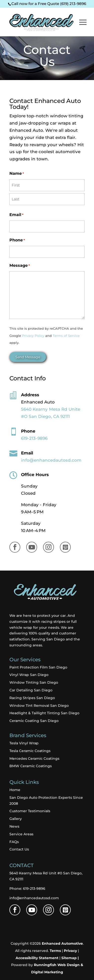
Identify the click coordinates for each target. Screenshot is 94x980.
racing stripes (53, 622)
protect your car (51, 616)
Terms (55, 951)
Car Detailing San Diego (31, 690)
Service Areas (21, 834)
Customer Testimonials (30, 811)
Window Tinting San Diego (34, 682)
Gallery (16, 819)
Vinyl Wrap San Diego (29, 675)
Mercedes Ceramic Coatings (34, 758)
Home (15, 790)
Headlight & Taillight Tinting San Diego (44, 713)
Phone (17, 240)
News (14, 826)
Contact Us (19, 849)
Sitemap (69, 958)
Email (16, 215)
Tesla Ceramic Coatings (30, 751)
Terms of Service (66, 336)
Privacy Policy (33, 336)
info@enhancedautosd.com (34, 898)
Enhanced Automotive (62, 943)
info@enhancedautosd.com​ (51, 460)
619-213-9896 (34, 438)
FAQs (14, 842)
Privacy (70, 951)
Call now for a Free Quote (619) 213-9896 (49, 4)
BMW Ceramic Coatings (31, 766)
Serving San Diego (48, 639)
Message (20, 266)
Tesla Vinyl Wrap (24, 743)
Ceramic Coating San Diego (34, 721)
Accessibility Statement (37, 958)
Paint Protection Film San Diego (38, 667)
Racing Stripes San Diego (32, 698)
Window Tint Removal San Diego (39, 706)
